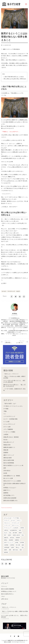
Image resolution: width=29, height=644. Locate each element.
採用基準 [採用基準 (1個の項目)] (18, 538)
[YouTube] (10, 564)
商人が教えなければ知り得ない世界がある (15, 79)
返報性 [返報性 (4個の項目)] (6, 550)
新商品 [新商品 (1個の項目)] (6, 540)
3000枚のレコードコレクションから (13, 406)
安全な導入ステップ (9, 442)
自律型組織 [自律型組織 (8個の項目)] (7, 547)
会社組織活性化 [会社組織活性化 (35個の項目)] (13, 530)
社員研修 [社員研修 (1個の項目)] (6, 545)
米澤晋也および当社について (9, 591)
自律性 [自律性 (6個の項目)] (12, 547)
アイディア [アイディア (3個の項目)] (7, 520)
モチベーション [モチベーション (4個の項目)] (16, 525)
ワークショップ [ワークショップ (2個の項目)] (8, 528)
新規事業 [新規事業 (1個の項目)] (11, 540)
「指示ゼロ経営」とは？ (10, 403)
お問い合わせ (5, 599)
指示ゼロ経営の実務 (9, 460)
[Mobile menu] (26, 4)
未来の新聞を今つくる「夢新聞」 (12, 476)
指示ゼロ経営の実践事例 (8, 589)
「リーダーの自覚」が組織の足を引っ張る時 (14, 390)
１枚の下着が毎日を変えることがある (14, 77)
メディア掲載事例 (8, 429)
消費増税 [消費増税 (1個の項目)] (17, 540)
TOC (5, 414)
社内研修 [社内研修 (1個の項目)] (22, 542)
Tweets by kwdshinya (7, 508)
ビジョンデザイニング (9, 424)
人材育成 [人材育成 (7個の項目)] (22, 528)
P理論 (5, 411)
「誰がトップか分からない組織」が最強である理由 (14, 377)
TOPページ (4, 586)
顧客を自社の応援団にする (10, 500)
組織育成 (6, 493)
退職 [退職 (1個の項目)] (10, 550)
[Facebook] (12, 297)
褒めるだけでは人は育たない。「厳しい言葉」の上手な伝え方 (14, 385)
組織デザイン (7, 490)
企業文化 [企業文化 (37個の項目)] (6, 530)
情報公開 (6, 450)
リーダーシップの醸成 (9, 432)
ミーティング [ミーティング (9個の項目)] (7, 525)
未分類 (5, 473)
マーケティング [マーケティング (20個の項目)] (16, 523)
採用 (5, 468)
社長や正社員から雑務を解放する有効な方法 (14, 484)
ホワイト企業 (7, 427)
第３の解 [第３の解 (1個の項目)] (18, 545)
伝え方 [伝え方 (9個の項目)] (6, 533)
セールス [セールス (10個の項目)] (13, 520)
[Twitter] (16, 297)
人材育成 (6, 434)
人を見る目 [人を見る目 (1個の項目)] (16, 528)
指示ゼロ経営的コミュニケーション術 (13, 465)
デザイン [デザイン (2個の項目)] (19, 520)
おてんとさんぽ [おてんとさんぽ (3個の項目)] (8, 518)
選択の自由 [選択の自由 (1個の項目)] (15, 550)
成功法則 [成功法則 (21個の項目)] (12, 538)
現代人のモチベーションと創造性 (12, 481)
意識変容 (6, 452)
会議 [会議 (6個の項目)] (20, 530)
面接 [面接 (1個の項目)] (21, 550)
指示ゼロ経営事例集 (9, 463)
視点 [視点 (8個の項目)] (23, 547)
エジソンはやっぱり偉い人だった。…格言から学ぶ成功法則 (14, 381)
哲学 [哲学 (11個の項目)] (5, 535)
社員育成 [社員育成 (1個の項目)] (12, 545)
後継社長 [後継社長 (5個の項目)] (6, 538)
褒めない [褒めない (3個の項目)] (18, 547)
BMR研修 (6, 409)
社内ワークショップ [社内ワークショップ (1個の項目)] (9, 542)
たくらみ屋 (6, 422)
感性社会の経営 (8, 458)
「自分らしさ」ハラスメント (11, 374)
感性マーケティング (8, 49)
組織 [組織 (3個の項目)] (23, 545)
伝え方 (18, 291)
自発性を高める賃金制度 (10, 498)
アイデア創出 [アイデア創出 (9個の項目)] (16, 518)
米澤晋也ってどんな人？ (10, 488)
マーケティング (11, 291)
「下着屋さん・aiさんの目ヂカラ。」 (11, 132)
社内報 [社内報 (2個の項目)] (17, 542)
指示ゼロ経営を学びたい (8, 594)
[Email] (24, 297)
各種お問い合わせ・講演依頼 (11, 437)
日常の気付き (17, 49)
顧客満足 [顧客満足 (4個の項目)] (6, 552)
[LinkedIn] (20, 297)
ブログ (3, 596)
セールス (4, 291)
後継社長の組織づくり (9, 447)
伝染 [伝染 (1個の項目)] (10, 533)
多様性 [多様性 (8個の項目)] (9, 535)
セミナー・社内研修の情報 (10, 419)
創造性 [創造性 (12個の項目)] (20, 533)
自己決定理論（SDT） (9, 495)
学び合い (6, 440)
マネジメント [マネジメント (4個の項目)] (7, 523)
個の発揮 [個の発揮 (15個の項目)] (15, 533)
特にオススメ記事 (8, 478)
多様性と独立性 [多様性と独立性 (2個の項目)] (16, 535)
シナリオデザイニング (9, 416)
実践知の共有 (7, 445)
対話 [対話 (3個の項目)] (23, 535)
